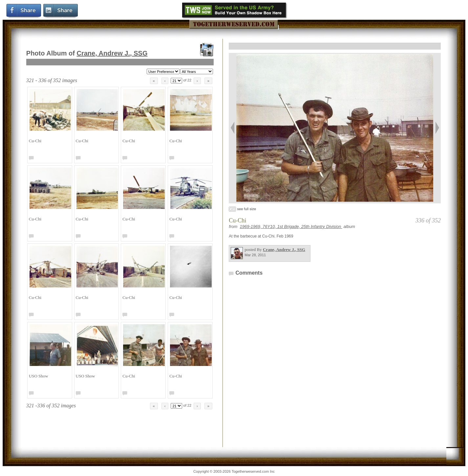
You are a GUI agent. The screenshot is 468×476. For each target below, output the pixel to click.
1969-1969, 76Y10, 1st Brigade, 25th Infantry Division (291, 227)
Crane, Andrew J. (112, 53)
